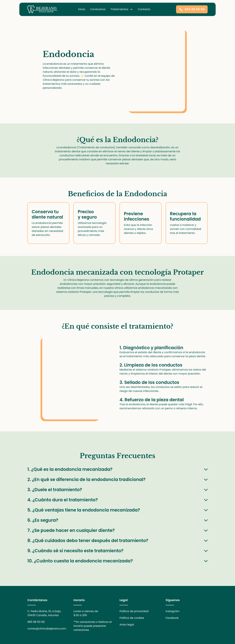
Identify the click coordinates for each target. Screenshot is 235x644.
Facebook (172, 618)
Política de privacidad (134, 611)
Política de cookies (132, 618)
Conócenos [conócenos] (98, 9)
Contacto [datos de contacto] (144, 9)
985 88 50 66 (36, 622)
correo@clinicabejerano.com (47, 629)
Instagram (172, 611)
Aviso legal (127, 625)
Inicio (82, 9)
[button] (117, 469)
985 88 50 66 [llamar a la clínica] (192, 9)
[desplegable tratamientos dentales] (131, 9)
